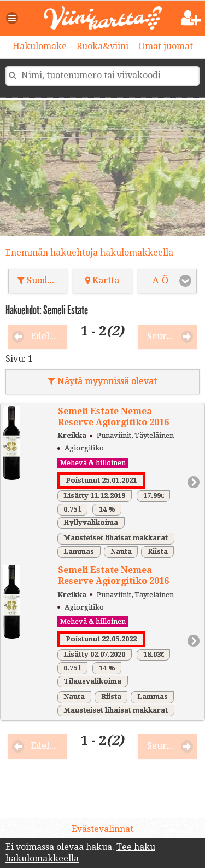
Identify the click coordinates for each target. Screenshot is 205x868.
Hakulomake (40, 46)
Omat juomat (166, 46)
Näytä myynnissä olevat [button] (102, 381)
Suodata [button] (39, 280)
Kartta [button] (102, 280)
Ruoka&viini (102, 46)
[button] (13, 18)
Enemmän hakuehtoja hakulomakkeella (89, 253)
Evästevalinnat (102, 829)
